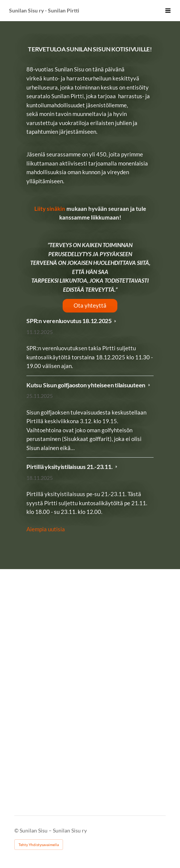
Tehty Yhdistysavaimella (39, 845)
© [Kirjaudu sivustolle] (17, 830)
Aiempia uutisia (46, 529)
